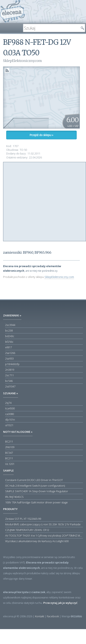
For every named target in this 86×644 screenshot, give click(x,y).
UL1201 (10, 464)
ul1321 (9, 425)
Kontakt (40, 616)
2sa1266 (10, 353)
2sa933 (9, 358)
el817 (8, 347)
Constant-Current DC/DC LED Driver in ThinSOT (34, 480)
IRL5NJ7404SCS (14, 497)
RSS (7, 70)
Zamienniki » (12, 315)
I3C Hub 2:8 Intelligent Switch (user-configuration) (35, 486)
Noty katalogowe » (18, 432)
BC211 (9, 441)
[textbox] (51, 28)
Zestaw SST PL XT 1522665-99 (23, 519)
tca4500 (10, 408)
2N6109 (10, 447)
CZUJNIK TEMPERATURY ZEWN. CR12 (27, 530)
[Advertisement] (39, 201)
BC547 (9, 453)
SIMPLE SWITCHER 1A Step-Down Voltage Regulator (37, 491)
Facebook (53, 616)
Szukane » (11, 393)
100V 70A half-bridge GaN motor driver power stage (36, 502)
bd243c (10, 336)
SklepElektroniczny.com (59, 277)
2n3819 (10, 370)
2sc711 (9, 375)
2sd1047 (10, 386)
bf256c (9, 342)
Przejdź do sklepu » (41, 135)
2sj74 (8, 403)
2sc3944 (10, 325)
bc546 (9, 381)
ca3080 (10, 414)
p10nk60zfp (12, 364)
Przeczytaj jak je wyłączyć (60, 603)
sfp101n (10, 420)
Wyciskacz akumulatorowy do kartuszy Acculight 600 (37, 541)
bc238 (9, 330)
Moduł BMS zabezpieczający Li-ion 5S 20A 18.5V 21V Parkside (43, 524)
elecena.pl (13, 11)
